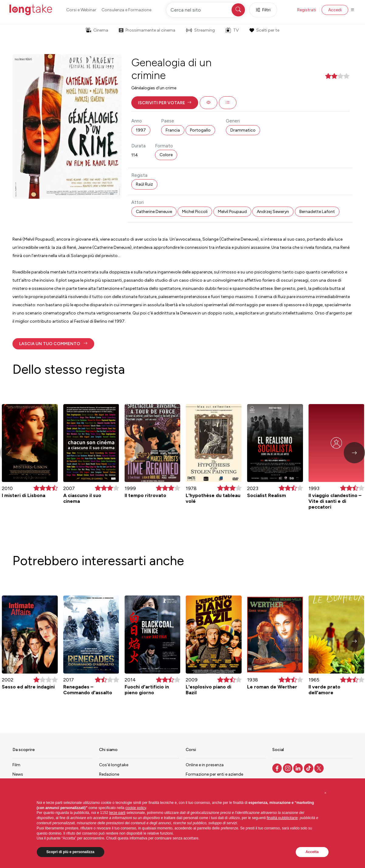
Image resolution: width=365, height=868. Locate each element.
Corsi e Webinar (81, 10)
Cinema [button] (97, 30)
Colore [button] (166, 155)
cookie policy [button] (136, 808)
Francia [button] (173, 130)
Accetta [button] (312, 852)
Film (16, 765)
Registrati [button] (307, 10)
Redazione (109, 774)
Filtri (263, 10)
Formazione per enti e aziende (214, 774)
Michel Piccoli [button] (195, 212)
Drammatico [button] (243, 130)
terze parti (117, 813)
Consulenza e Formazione (126, 10)
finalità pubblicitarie (282, 818)
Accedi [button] (335, 10)
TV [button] (232, 30)
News (18, 774)
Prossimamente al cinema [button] (147, 30)
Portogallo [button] (200, 130)
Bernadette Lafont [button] (317, 212)
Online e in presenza (205, 765)
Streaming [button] (200, 30)
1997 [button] (141, 130)
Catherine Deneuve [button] (154, 212)
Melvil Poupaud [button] (232, 212)
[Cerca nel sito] (206, 10)
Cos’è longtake (114, 765)
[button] (165, 103)
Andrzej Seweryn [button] (273, 212)
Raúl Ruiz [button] (144, 184)
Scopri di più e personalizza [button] (71, 852)
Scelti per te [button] (264, 30)
